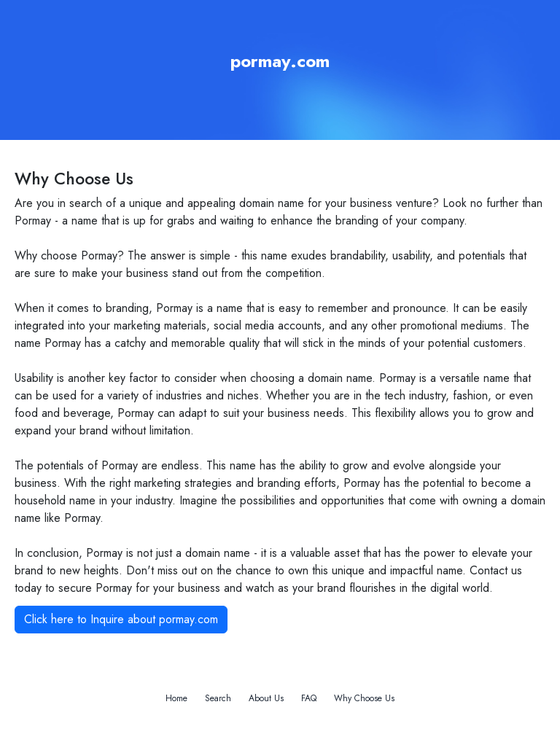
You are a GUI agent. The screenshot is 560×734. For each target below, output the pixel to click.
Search (218, 698)
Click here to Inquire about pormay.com (121, 619)
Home (176, 698)
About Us (266, 698)
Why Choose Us (364, 698)
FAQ (309, 698)
